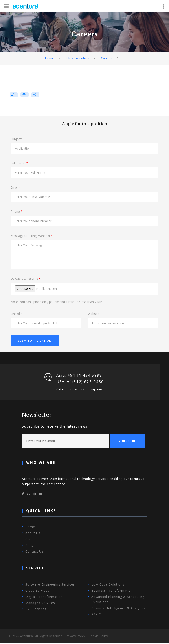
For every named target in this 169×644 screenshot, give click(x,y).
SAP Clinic (99, 615)
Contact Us (34, 552)
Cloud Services (37, 591)
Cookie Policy (98, 637)
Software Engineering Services (50, 585)
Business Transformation (112, 591)
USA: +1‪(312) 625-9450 (80, 382)
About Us (33, 534)
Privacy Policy (75, 637)
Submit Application (35, 341)
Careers (107, 58)
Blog (29, 546)
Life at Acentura (77, 58)
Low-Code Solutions (108, 585)
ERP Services (36, 610)
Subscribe (128, 442)
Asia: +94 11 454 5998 (79, 376)
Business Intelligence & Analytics (118, 609)
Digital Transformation (44, 598)
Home (49, 58)
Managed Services (40, 604)
